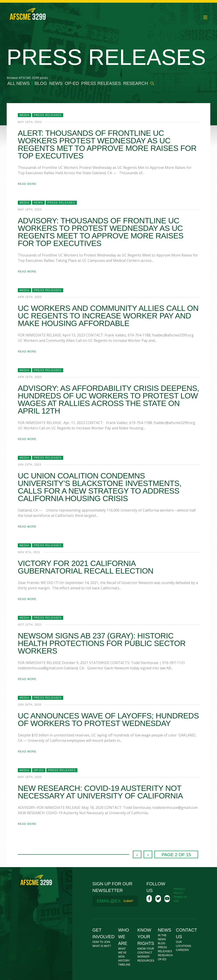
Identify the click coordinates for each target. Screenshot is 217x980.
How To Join (101, 942)
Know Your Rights (146, 937)
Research (135, 83)
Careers (182, 950)
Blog (41, 83)
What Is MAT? (102, 946)
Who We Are (124, 937)
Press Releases (101, 83)
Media (24, 115)
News (56, 83)
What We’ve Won (122, 953)
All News (18, 83)
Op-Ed (72, 83)
